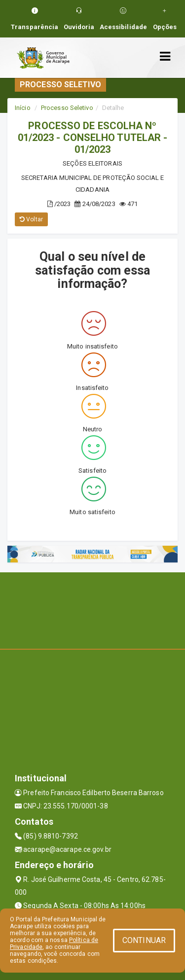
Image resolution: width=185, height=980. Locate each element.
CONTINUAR (144, 940)
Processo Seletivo (67, 108)
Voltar (31, 219)
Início (23, 108)
